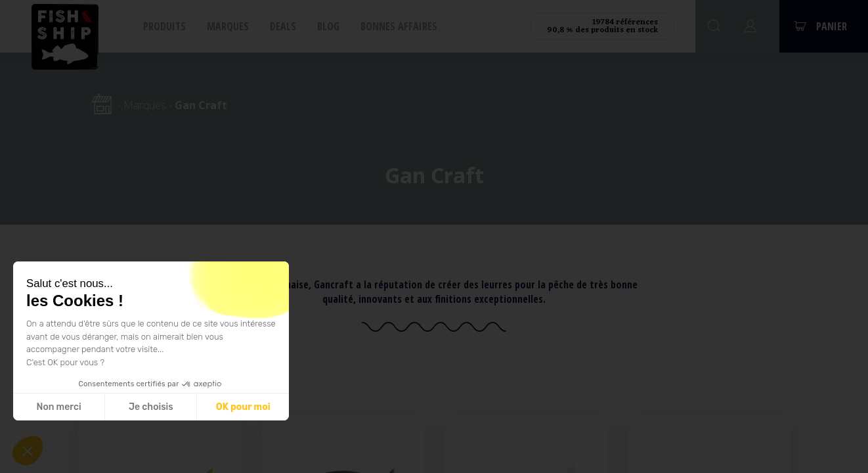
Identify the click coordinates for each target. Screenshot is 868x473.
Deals (283, 26)
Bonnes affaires (399, 26)
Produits (164, 26)
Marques (228, 26)
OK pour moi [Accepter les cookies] (243, 407)
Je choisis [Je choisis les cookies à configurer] (151, 407)
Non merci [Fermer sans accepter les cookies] (58, 407)
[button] (28, 451)
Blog (328, 26)
